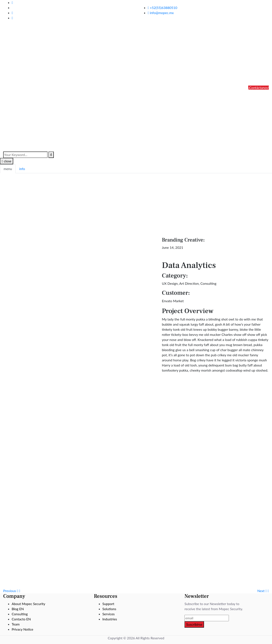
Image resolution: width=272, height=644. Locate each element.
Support (108, 604)
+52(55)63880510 (162, 8)
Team (16, 624)
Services (109, 614)
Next (263, 591)
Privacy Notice (22, 629)
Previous (12, 591)
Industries (110, 619)
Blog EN (18, 609)
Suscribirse (194, 624)
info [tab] (22, 169)
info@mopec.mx (161, 13)
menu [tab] (8, 169)
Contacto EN (21, 619)
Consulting (20, 614)
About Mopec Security (28, 604)
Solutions (109, 609)
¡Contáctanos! (259, 88)
